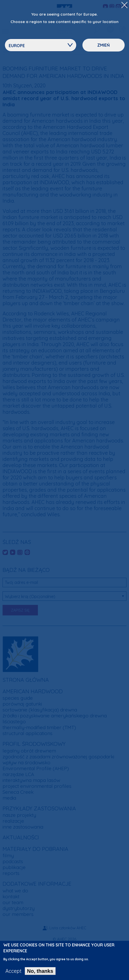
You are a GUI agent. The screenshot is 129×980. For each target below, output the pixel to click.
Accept (13, 972)
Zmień (104, 45)
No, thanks (40, 972)
